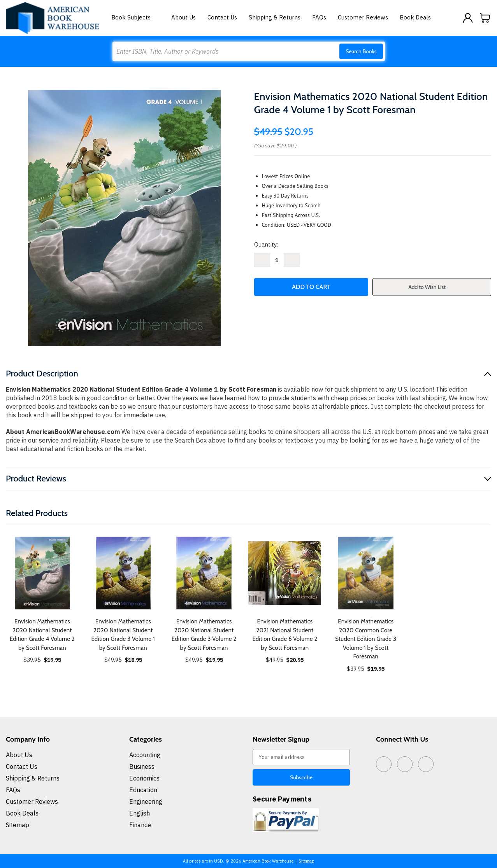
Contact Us (222, 17)
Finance (140, 825)
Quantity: (266, 244)
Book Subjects (135, 17)
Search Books (361, 51)
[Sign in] (468, 18)
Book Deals (415, 17)
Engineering (146, 801)
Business (142, 766)
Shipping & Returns (275, 17)
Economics (144, 778)
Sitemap (18, 825)
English (140, 813)
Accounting (145, 755)
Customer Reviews (363, 17)
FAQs (319, 17)
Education (143, 790)
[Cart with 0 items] (485, 18)
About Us (184, 17)
